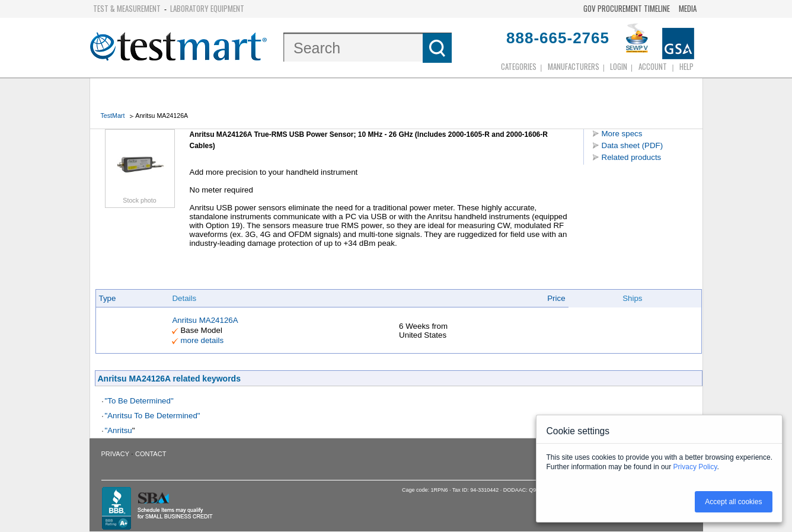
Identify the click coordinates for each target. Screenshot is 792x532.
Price (556, 298)
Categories (519, 66)
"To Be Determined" (139, 401)
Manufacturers (574, 66)
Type (108, 298)
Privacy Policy (695, 467)
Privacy (115, 454)
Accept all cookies (733, 502)
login (619, 66)
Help (686, 66)
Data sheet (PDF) (633, 145)
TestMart (113, 116)
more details (202, 340)
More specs (622, 134)
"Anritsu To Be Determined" (153, 416)
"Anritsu (119, 430)
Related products (632, 157)
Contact (151, 454)
